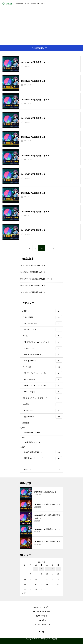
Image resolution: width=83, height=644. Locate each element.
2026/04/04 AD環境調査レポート (33, 265)
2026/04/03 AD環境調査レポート (33, 286)
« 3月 (24, 593)
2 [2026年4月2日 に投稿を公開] (41, 569)
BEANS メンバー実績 (41, 612)
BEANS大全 (41, 620)
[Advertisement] (41, 26)
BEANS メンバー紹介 (41, 607)
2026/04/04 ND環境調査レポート (33, 272)
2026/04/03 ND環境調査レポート (33, 292)
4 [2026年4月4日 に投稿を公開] (53, 569)
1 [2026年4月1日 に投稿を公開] (36, 569)
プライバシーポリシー (42, 625)
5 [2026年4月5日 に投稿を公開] (58, 569)
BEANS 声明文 (41, 616)
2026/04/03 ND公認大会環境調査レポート (36, 279)
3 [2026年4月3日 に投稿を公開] (47, 569)
